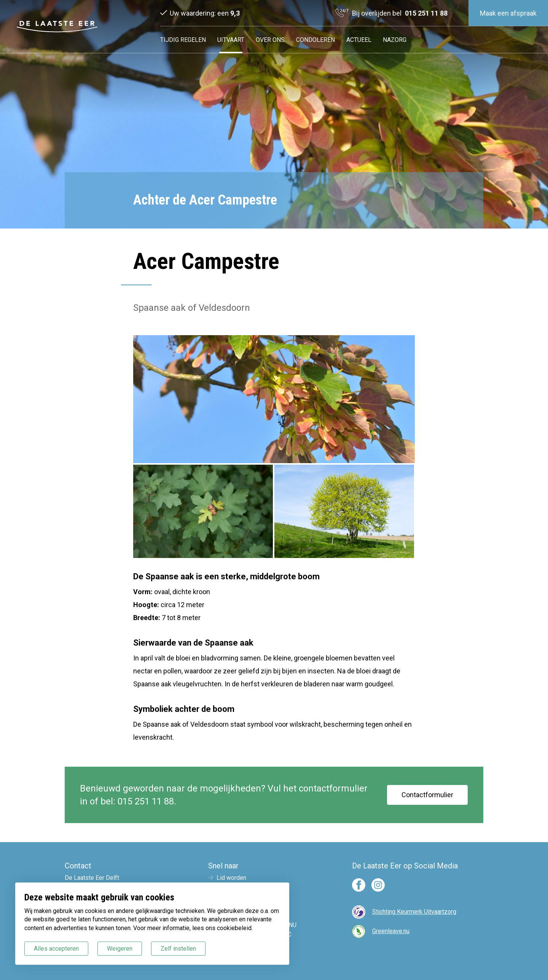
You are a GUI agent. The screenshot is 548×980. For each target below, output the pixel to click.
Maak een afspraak (508, 13)
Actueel (359, 40)
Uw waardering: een (205, 13)
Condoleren (315, 40)
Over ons (270, 40)
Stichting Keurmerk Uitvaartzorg (414, 912)
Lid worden (231, 878)
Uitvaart (231, 40)
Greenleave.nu (391, 931)
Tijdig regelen (183, 40)
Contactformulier (427, 795)
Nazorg (395, 40)
